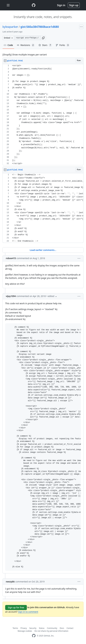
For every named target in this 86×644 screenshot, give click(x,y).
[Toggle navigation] (8, 5)
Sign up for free (16, 607)
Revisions (26, 45)
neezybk (10, 582)
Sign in (61, 5)
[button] (43, 38)
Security (33, 628)
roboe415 (11, 258)
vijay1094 (11, 296)
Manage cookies (25, 631)
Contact (70, 628)
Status (42, 628)
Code (8, 45)
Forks (63, 45)
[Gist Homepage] (34, 5)
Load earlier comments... (43, 250)
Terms (15, 628)
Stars (45, 45)
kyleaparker (10, 27)
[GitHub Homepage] (34, 636)
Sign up (74, 5)
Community (52, 628)
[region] (43, 115)
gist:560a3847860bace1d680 (40, 27)
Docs (62, 628)
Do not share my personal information (51, 631)
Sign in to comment (28, 612)
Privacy (24, 628)
